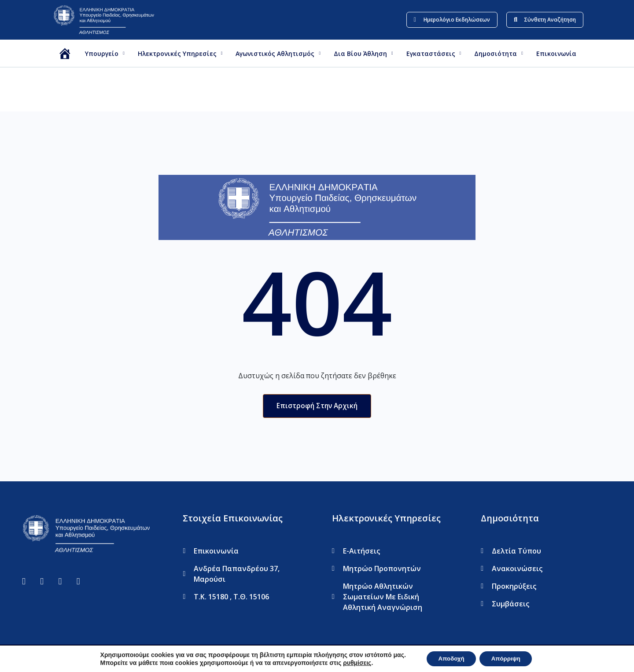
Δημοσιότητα (499, 53)
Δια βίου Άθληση (363, 53)
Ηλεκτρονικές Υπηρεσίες (180, 53)
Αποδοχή (449, 658)
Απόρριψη (508, 658)
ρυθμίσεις (353, 662)
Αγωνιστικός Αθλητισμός (278, 53)
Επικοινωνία (556, 54)
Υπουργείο (105, 53)
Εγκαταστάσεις (434, 53)
